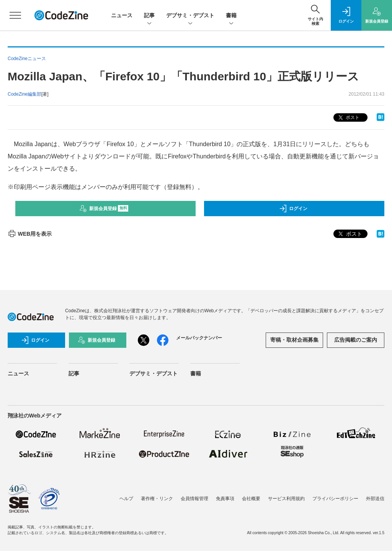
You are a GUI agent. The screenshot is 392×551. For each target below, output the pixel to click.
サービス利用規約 (286, 499)
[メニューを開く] (15, 15)
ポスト (348, 118)
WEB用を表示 (30, 234)
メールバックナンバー (199, 338)
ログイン (293, 209)
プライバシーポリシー (335, 499)
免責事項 (225, 499)
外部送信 (375, 499)
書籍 (231, 16)
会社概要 (251, 499)
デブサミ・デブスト (190, 16)
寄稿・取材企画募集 (294, 340)
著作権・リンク (157, 499)
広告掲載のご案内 (356, 340)
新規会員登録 (104, 209)
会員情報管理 (194, 499)
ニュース (122, 15)
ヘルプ (126, 499)
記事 (149, 16)
